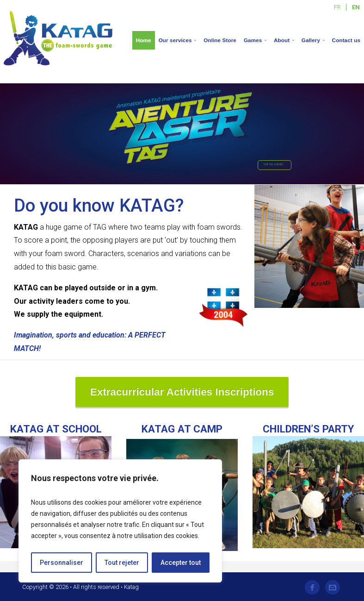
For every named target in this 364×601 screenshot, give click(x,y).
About (282, 40)
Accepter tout (181, 563)
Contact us (346, 40)
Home (144, 40)
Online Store (220, 40)
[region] (120, 521)
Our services (175, 40)
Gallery (311, 40)
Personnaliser (62, 563)
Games (253, 40)
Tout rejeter (122, 563)
